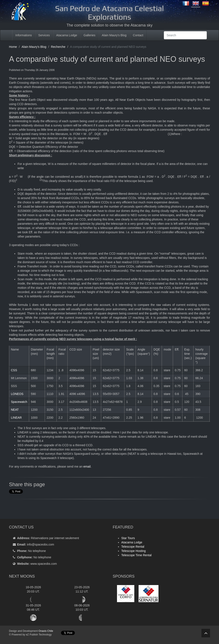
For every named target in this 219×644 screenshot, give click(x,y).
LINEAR (16, 418)
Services (44, 35)
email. (87, 466)
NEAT (15, 410)
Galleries (90, 35)
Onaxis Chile (46, 631)
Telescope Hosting (133, 551)
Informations (24, 35)
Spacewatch (19, 402)
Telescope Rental (133, 547)
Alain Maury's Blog (114, 35)
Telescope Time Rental (136, 555)
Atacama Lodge (67, 35)
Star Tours (128, 538)
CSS (14, 370)
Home (13, 47)
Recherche (58, 47)
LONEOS (17, 394)
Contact (138, 35)
